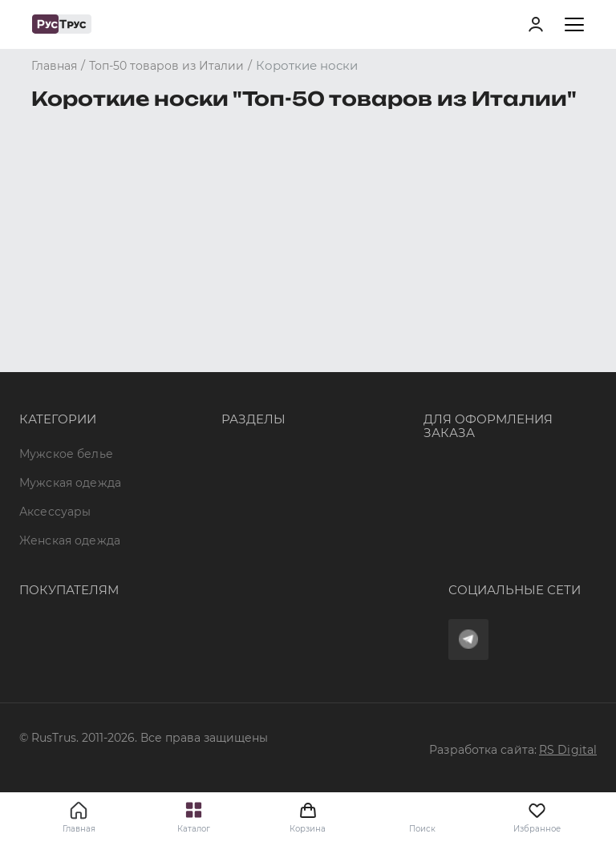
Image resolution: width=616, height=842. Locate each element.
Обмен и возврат (71, 598)
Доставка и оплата (75, 569)
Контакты (249, 369)
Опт (233, 253)
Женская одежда (70, 340)
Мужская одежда (70, 282)
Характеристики (271, 311)
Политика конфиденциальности (117, 627)
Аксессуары (55, 311)
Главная (79, 829)
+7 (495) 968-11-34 (474, 296)
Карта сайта (257, 455)
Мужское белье (66, 253)
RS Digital (568, 750)
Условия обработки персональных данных (146, 656)
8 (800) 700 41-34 (472, 267)
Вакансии (250, 427)
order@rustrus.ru (472, 325)
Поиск (422, 829)
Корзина (308, 817)
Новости (247, 398)
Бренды (245, 282)
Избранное (537, 817)
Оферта (43, 540)
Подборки (252, 340)
